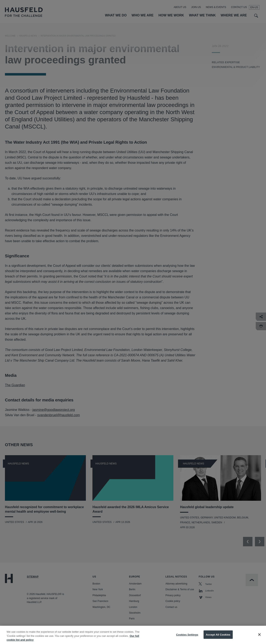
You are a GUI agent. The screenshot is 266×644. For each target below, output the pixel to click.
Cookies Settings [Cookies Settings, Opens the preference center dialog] (187, 638)
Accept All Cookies (218, 638)
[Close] (259, 637)
